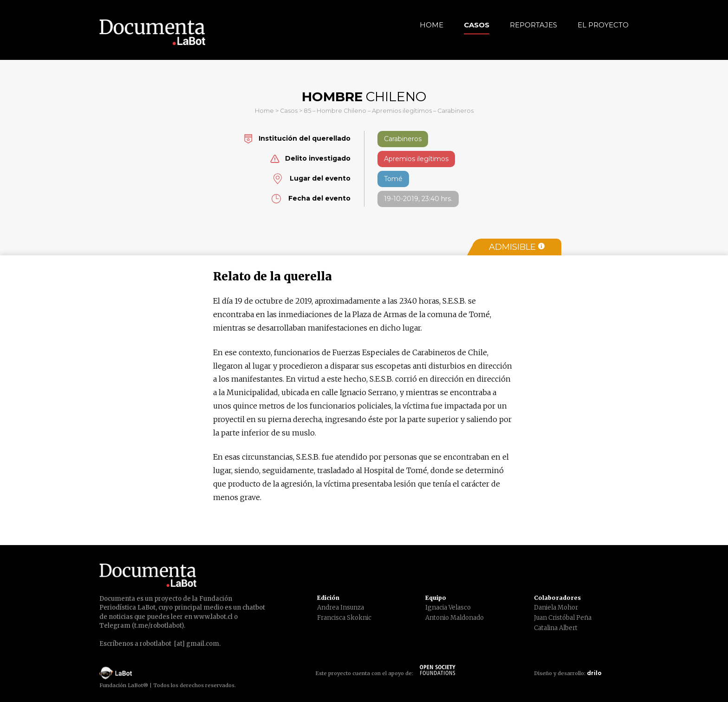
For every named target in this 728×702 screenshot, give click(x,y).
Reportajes (533, 25)
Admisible (517, 247)
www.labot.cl (213, 617)
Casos (477, 25)
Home (432, 25)
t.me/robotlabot (158, 626)
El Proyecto (603, 25)
